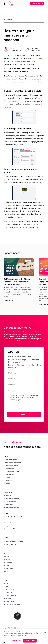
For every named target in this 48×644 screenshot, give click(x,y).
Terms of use (31, 395)
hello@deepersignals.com (22, 447)
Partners (7, 484)
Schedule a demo (10, 221)
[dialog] (24, 637)
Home (6, 583)
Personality (8, 496)
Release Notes (9, 568)
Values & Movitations (11, 499)
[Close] (45, 632)
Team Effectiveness (11, 466)
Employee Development (12, 463)
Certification (8, 481)
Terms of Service (10, 595)
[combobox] (6, 642)
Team (6, 586)
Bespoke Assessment (11, 508)
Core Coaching (9, 469)
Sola (5, 520)
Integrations (8, 526)
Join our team (9, 589)
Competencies (9, 505)
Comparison (8, 562)
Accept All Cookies (30, 640)
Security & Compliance (12, 604)
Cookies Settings (16, 640)
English (5, 642)
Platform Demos (9, 523)
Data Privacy (8, 598)
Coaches (7, 478)
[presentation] (21, 407)
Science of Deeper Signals (13, 541)
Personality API (9, 529)
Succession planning (11, 472)
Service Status (9, 601)
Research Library (10, 544)
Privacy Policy (9, 592)
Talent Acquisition (10, 460)
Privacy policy (22, 395)
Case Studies (8, 559)
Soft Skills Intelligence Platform (15, 517)
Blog (5, 553)
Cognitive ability (10, 502)
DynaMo (14, 179)
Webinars (7, 556)
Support (7, 565)
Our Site (7, 571)
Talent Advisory (9, 475)
